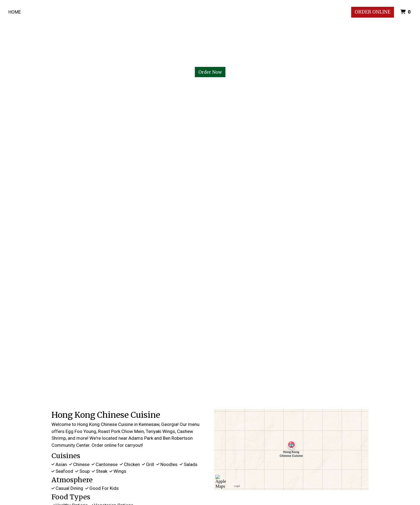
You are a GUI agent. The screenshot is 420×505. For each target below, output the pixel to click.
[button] (32, 230)
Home (15, 12)
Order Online (373, 12)
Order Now (210, 72)
